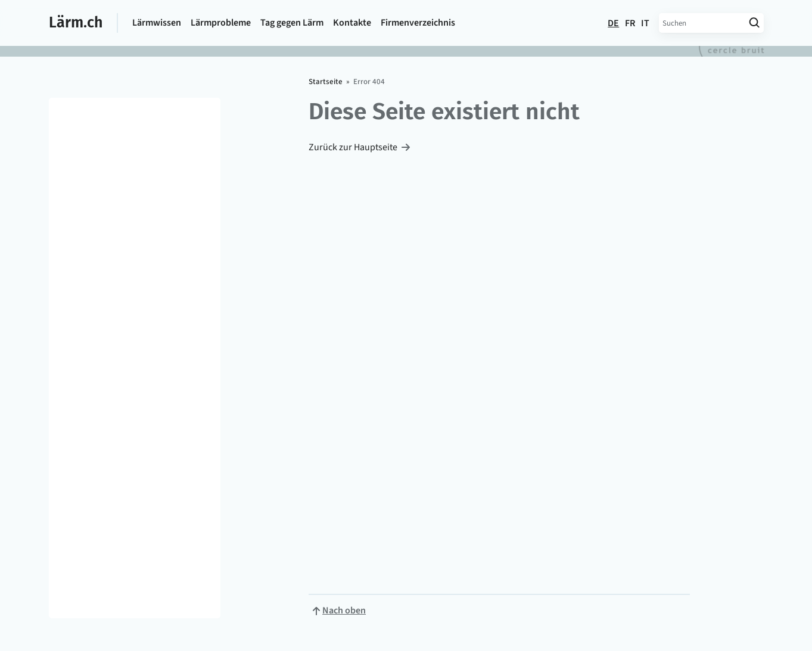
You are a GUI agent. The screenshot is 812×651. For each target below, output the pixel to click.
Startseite (326, 82)
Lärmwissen (157, 23)
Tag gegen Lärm (292, 23)
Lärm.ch (76, 23)
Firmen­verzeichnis (418, 23)
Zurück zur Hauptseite (353, 147)
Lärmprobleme (221, 23)
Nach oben (344, 610)
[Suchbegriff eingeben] (702, 23)
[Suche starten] (755, 23)
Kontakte (352, 23)
